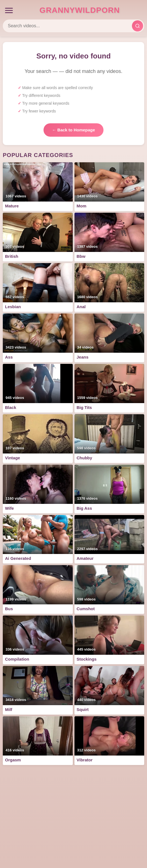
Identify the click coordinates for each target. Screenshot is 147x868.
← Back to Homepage (73, 130)
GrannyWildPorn (80, 10)
